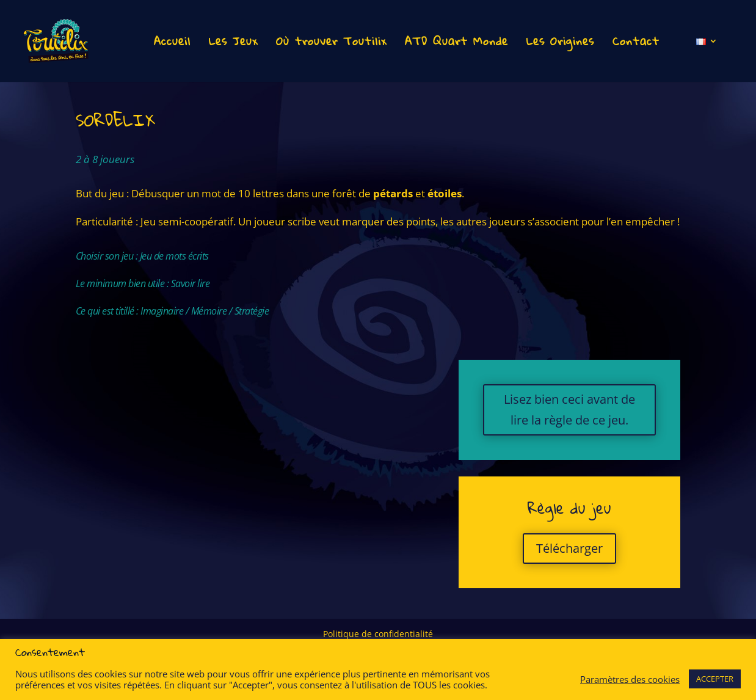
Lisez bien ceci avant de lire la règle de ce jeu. (569, 410)
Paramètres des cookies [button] (630, 679)
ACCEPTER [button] (715, 679)
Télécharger (569, 548)
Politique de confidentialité (378, 635)
